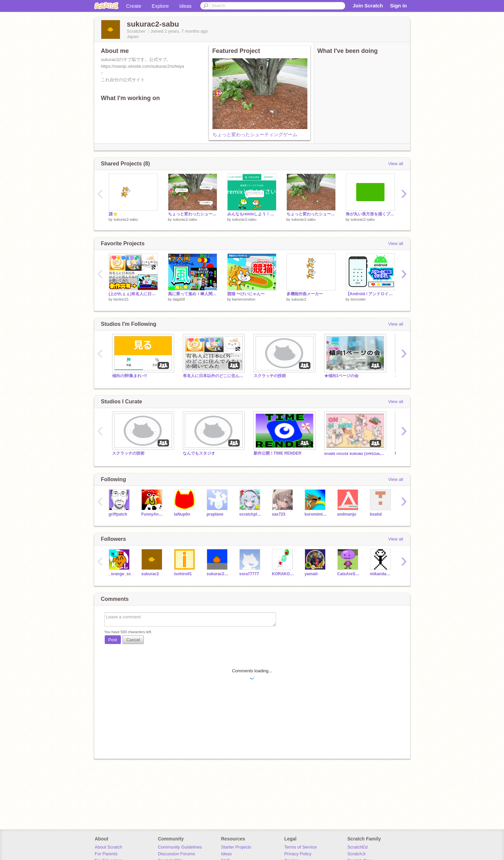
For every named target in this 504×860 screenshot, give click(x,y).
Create (134, 6)
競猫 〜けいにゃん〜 (246, 294)
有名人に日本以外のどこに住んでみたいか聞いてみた (213, 376)
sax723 (279, 514)
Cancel (133, 640)
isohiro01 (183, 574)
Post (113, 640)
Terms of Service (300, 847)
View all (396, 164)
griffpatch (118, 514)
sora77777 (249, 574)
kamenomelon (244, 299)
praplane (215, 514)
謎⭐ (113, 214)
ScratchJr (357, 854)
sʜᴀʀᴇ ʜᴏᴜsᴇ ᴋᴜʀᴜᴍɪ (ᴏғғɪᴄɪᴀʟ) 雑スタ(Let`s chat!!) (355, 454)
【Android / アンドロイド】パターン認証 (370, 294)
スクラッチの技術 (270, 376)
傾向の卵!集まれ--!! (130, 376)
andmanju (347, 514)
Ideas (185, 6)
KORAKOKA (283, 574)
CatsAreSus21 (349, 574)
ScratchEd (358, 847)
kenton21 (121, 299)
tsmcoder (358, 299)
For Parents (106, 854)
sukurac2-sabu (126, 219)
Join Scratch (368, 6)
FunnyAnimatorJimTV (153, 514)
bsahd (376, 514)
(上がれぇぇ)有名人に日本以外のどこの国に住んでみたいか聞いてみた (133, 294)
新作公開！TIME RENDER (278, 453)
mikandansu (381, 574)
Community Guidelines (180, 847)
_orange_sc (120, 574)
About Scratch (108, 847)
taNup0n (182, 514)
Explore (160, 6)
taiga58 (179, 299)
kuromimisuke (316, 514)
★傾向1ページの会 (342, 376)
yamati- (312, 574)
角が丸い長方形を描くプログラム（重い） (370, 214)
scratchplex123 (251, 514)
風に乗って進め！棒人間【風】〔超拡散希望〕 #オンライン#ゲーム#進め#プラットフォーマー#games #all (193, 294)
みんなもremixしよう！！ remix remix (252, 214)
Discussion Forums (177, 854)
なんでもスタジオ (199, 453)
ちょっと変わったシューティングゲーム (255, 134)
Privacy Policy (298, 854)
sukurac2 (299, 299)
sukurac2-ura (218, 574)
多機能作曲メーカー (305, 294)
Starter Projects (236, 847)
